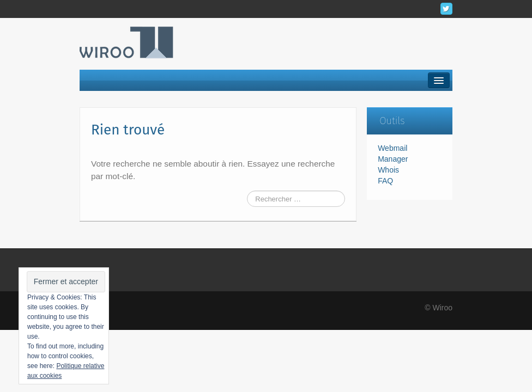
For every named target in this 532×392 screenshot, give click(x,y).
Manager (393, 159)
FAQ (385, 181)
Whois (388, 170)
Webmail (392, 148)
